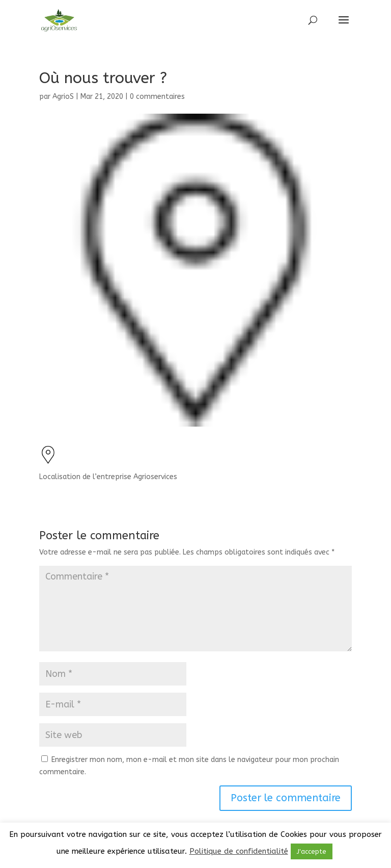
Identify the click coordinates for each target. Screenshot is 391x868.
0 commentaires (157, 97)
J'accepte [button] (312, 851)
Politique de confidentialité (239, 851)
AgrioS (63, 97)
